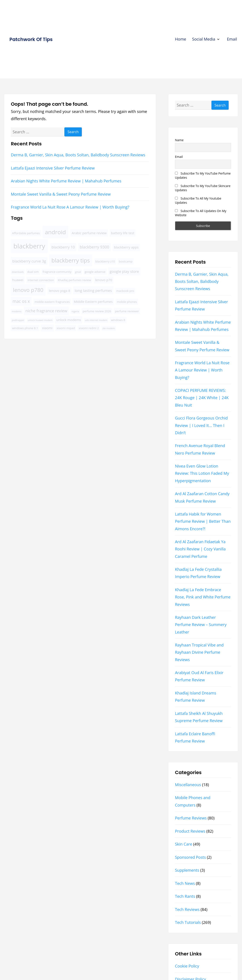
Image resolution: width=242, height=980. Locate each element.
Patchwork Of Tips (31, 39)
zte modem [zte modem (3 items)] (109, 328)
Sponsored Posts (190, 857)
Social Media (204, 39)
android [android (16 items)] (55, 232)
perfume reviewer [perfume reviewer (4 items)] (127, 311)
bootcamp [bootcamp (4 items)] (126, 261)
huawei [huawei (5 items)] (18, 280)
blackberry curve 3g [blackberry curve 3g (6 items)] (29, 261)
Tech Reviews (187, 909)
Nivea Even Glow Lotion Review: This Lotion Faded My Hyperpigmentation (202, 473)
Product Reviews (190, 831)
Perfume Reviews (191, 818)
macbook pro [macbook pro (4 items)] (125, 291)
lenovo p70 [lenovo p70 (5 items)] (104, 280)
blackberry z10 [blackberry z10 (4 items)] (105, 261)
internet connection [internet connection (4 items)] (41, 280)
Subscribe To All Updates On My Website (201, 213)
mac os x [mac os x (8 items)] (21, 301)
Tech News (185, 883)
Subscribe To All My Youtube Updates (198, 200)
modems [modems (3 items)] (17, 311)
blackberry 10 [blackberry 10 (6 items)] (63, 247)
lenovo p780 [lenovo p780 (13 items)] (28, 290)
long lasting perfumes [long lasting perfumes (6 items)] (93, 290)
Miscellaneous (188, 785)
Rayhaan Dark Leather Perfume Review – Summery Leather (201, 625)
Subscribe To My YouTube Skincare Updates (203, 188)
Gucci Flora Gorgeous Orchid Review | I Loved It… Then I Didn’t (201, 425)
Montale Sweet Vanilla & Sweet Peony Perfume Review (61, 194)
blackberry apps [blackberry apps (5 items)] (126, 247)
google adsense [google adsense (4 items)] (95, 272)
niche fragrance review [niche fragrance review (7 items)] (46, 311)
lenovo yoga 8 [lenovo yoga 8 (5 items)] (59, 291)
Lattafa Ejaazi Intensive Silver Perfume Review (53, 168)
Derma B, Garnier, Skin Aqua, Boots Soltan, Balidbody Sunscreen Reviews (78, 155)
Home (181, 39)
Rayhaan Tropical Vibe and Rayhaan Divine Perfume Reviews (199, 652)
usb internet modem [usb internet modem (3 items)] (96, 320)
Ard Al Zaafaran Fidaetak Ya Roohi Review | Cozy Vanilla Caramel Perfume (200, 549)
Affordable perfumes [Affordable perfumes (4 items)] (26, 233)
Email (232, 39)
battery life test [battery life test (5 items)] (123, 233)
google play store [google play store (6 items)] (124, 271)
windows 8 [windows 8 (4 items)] (118, 320)
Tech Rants (185, 896)
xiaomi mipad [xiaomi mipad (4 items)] (66, 328)
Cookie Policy (187, 966)
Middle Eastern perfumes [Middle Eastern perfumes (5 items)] (93, 302)
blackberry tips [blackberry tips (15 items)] (71, 260)
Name (179, 140)
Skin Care (184, 844)
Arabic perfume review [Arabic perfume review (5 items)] (89, 233)
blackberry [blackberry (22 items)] (29, 246)
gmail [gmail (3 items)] (78, 272)
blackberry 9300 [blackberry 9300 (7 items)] (94, 247)
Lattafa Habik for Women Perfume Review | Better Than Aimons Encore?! (203, 521)
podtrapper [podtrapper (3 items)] (18, 320)
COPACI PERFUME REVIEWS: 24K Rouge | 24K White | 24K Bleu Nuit (202, 398)
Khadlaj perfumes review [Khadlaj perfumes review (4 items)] (74, 280)
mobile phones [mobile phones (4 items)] (127, 302)
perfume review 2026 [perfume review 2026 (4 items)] (97, 311)
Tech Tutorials (188, 922)
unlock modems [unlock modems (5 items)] (69, 320)
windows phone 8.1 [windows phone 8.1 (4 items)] (25, 328)
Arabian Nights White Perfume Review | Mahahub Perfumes (66, 181)
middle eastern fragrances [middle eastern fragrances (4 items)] (52, 302)
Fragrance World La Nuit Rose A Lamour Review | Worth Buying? (70, 207)
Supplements (187, 870)
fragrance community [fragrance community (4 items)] (57, 272)
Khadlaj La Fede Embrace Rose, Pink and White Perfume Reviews (203, 597)
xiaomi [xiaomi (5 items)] (47, 328)
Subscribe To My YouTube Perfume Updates (203, 175)
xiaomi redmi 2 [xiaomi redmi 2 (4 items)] (89, 328)
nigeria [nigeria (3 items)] (75, 311)
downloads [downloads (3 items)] (18, 272)
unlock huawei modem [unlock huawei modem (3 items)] (40, 320)
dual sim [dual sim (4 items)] (33, 272)
